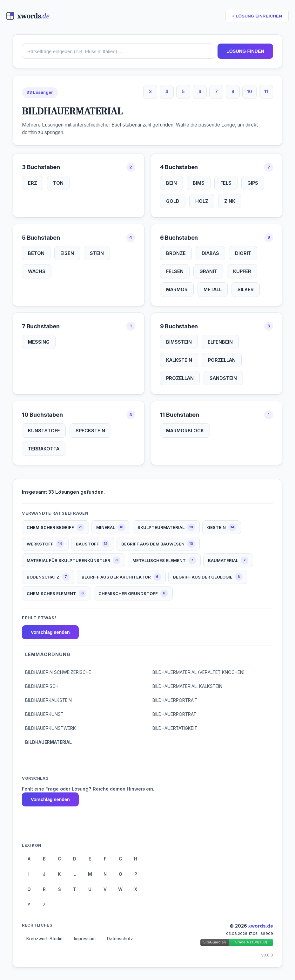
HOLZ (202, 201)
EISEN (67, 253)
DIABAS (210, 253)
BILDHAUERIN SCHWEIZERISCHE (58, 672)
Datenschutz (120, 939)
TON (58, 183)
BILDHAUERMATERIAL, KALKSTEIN (187, 686)
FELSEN (175, 271)
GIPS (253, 183)
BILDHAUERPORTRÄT (174, 714)
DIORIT (243, 253)
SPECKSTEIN (90, 431)
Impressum (85, 939)
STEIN (97, 253)
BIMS (199, 183)
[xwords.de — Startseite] (28, 16)
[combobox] (118, 51)
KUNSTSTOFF (44, 431)
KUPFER (242, 271)
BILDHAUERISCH (42, 686)
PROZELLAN (180, 378)
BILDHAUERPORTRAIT (175, 700)
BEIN (171, 183)
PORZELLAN (222, 360)
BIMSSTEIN (179, 342)
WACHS (37, 271)
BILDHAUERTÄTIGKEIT (175, 728)
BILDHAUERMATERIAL (48, 742)
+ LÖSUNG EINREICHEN (257, 16)
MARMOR (177, 289)
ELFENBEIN (220, 342)
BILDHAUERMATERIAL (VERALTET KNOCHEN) (198, 672)
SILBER (246, 289)
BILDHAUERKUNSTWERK (50, 728)
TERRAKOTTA (44, 449)
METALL (213, 289)
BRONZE (176, 253)
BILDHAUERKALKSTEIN (48, 700)
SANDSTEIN (223, 378)
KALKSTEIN (179, 360)
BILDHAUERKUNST (44, 714)
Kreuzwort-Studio (44, 939)
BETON (36, 253)
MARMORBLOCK (185, 431)
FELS (226, 183)
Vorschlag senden (50, 632)
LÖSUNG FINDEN (245, 51)
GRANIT (208, 271)
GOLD (173, 201)
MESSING (39, 342)
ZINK (230, 201)
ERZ (33, 183)
